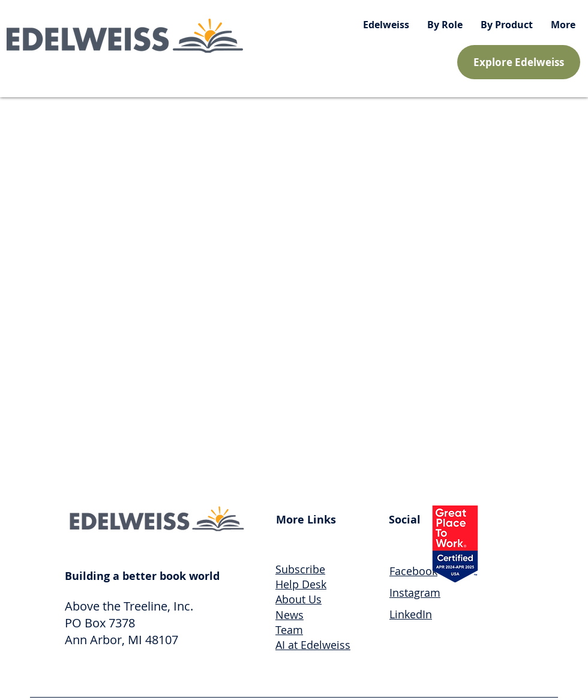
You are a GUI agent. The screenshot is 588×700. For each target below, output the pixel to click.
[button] (445, 25)
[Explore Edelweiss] (519, 62)
